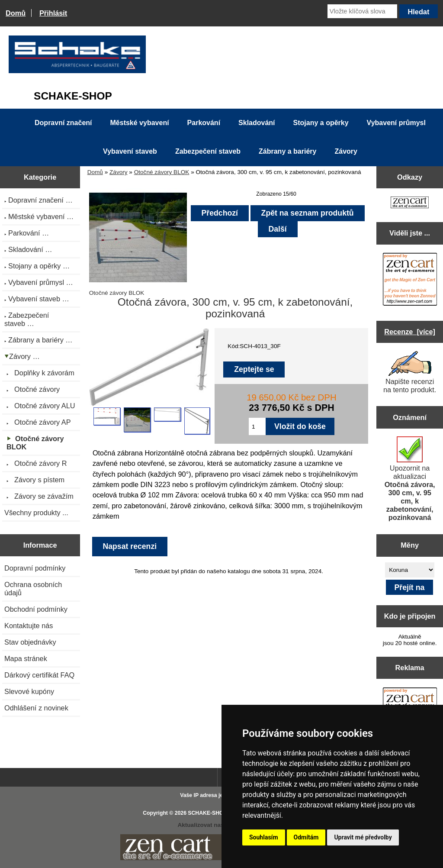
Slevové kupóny (29, 691)
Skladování (257, 123)
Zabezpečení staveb (208, 151)
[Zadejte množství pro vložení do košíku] (257, 426)
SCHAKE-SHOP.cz (210, 813)
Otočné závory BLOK (162, 172)
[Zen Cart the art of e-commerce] (410, 203)
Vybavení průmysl (396, 123)
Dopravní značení (63, 123)
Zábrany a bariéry (287, 151)
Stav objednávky (30, 642)
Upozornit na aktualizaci (410, 479)
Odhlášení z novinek (36, 708)
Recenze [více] (410, 332)
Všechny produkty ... (36, 513)
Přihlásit (53, 13)
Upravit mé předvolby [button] (363, 837)
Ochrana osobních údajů (33, 589)
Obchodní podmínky (36, 609)
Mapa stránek (26, 658)
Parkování (204, 123)
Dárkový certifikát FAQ (39, 675)
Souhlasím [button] (264, 837)
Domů (16, 13)
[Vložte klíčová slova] (362, 11)
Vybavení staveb (130, 151)
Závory (119, 172)
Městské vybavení (140, 123)
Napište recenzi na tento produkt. (410, 372)
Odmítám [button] (306, 837)
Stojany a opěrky (321, 123)
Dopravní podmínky (35, 568)
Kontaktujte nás (29, 626)
